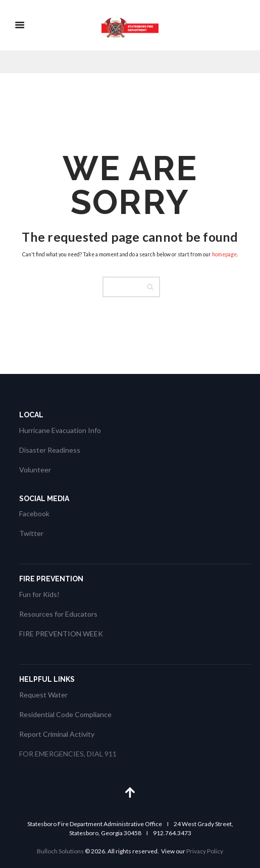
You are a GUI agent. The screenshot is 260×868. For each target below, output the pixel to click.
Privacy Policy (205, 851)
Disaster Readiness (50, 450)
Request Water (43, 695)
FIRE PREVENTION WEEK (61, 634)
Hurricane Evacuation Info (60, 430)
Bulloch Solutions (60, 851)
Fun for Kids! (39, 594)
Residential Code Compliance (65, 714)
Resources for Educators (58, 614)
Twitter (31, 533)
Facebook (34, 513)
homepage (224, 254)
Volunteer (35, 470)
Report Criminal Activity (57, 734)
